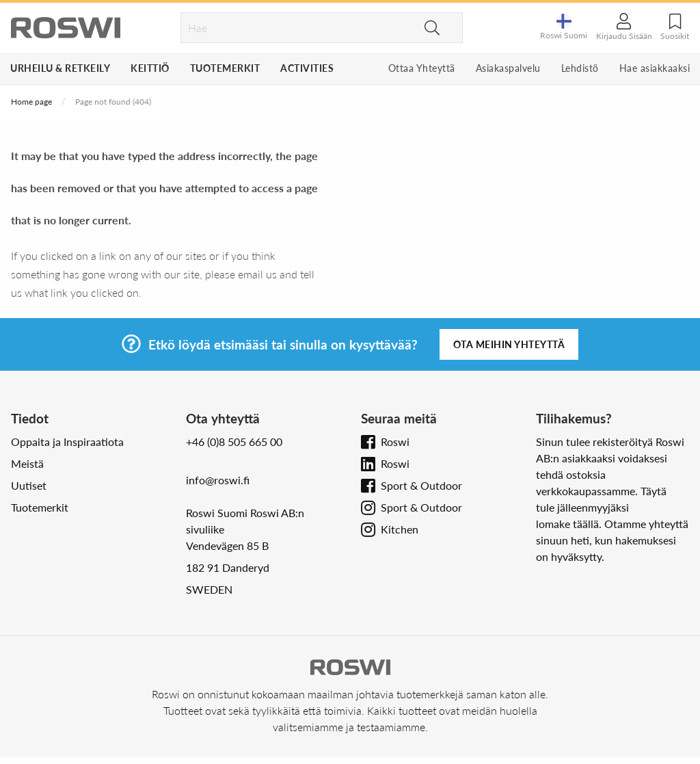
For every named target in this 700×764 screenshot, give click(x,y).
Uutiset (29, 485)
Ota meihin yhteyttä (509, 344)
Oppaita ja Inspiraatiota (67, 442)
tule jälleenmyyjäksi (582, 507)
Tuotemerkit (225, 68)
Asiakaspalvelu (508, 68)
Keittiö (150, 68)
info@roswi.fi (218, 480)
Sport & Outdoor (421, 485)
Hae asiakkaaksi (655, 68)
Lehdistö (580, 68)
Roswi (395, 442)
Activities (307, 68)
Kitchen (400, 529)
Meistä (27, 463)
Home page (31, 102)
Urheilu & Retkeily (60, 68)
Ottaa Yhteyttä (422, 68)
